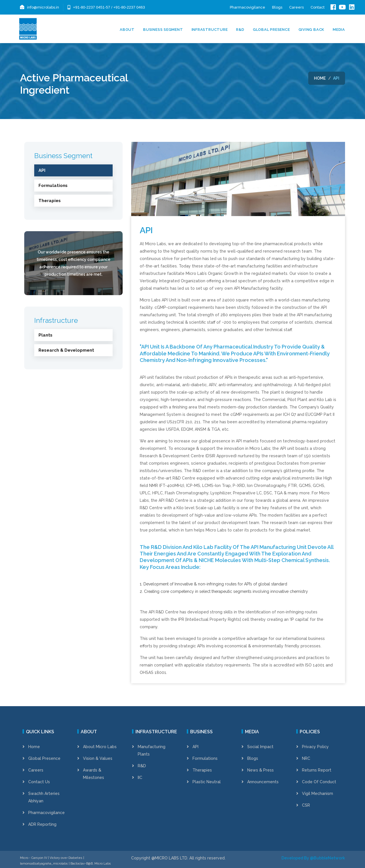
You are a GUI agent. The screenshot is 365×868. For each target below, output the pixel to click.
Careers (296, 7)
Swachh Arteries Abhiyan (44, 797)
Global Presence (271, 30)
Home (320, 78)
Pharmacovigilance (248, 7)
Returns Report (317, 770)
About (127, 30)
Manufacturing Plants (152, 750)
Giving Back (312, 30)
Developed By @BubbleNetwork (313, 858)
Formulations (205, 758)
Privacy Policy (315, 747)
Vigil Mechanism (318, 794)
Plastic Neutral (207, 782)
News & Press (260, 770)
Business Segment (163, 30)
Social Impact (260, 747)
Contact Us (39, 782)
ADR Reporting (42, 824)
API (195, 747)
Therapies (202, 770)
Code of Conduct (319, 782)
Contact (318, 7)
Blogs (277, 7)
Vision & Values (98, 758)
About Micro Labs (100, 747)
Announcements (263, 782)
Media (339, 30)
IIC (140, 778)
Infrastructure (210, 30)
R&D (240, 30)
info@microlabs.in (43, 7)
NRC (306, 758)
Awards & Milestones (94, 774)
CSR (306, 805)
